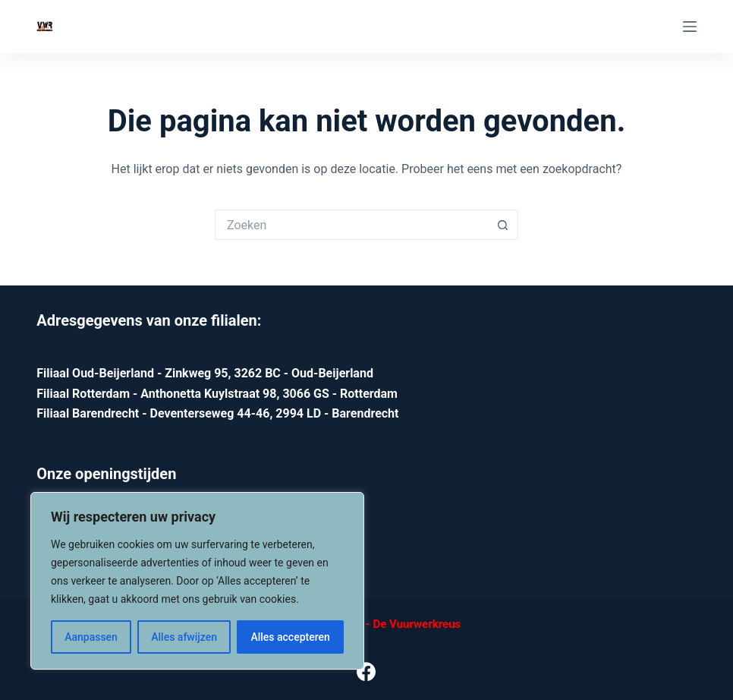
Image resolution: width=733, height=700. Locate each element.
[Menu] (690, 27)
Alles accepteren (290, 637)
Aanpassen (91, 637)
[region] (197, 581)
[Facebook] (366, 672)
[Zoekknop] (503, 225)
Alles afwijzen (184, 637)
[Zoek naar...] (351, 225)
